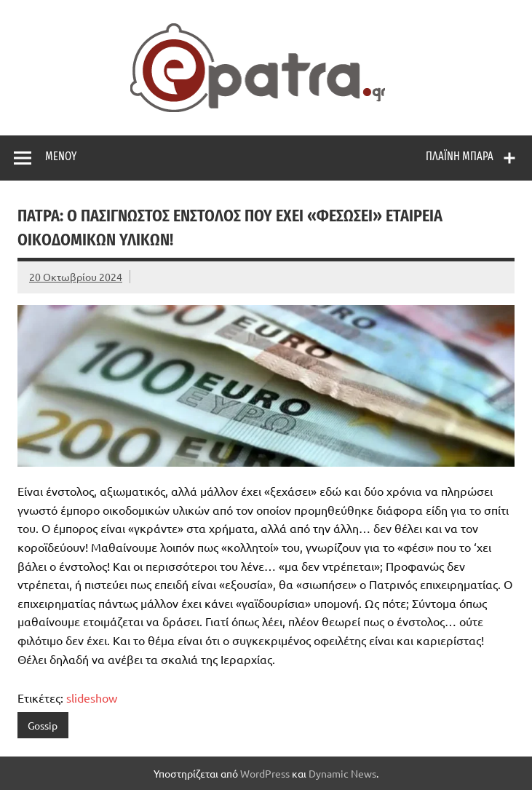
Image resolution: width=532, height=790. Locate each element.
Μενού (61, 156)
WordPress (265, 773)
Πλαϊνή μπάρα (460, 156)
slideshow (92, 698)
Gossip (43, 725)
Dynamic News (342, 773)
